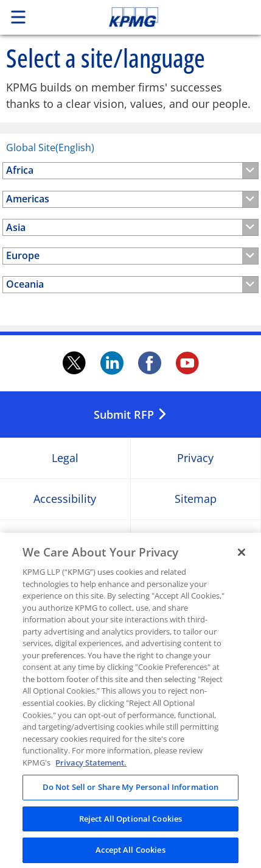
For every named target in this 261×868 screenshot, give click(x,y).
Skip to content (158, 17)
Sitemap (196, 500)
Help (65, 540)
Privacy (195, 459)
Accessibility (65, 500)
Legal (65, 459)
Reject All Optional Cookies (131, 827)
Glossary (196, 540)
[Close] (242, 561)
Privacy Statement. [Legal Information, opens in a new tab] (91, 770)
